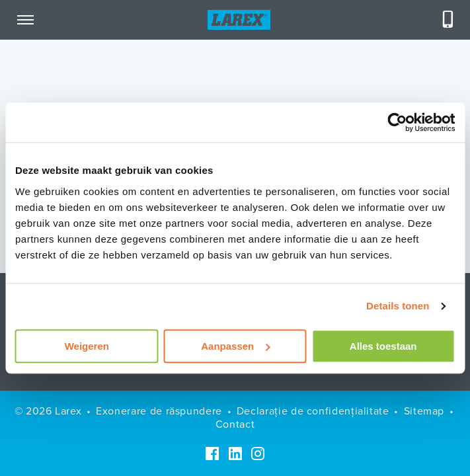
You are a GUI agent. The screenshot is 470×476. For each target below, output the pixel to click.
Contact (235, 424)
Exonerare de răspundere (159, 411)
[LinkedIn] (235, 454)
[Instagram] (258, 454)
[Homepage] (239, 20)
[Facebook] (212, 454)
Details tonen (398, 306)
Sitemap (424, 411)
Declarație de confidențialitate (313, 411)
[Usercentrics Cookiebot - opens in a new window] (397, 122)
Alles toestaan (383, 346)
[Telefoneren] (448, 20)
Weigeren (87, 346)
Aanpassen (235, 346)
